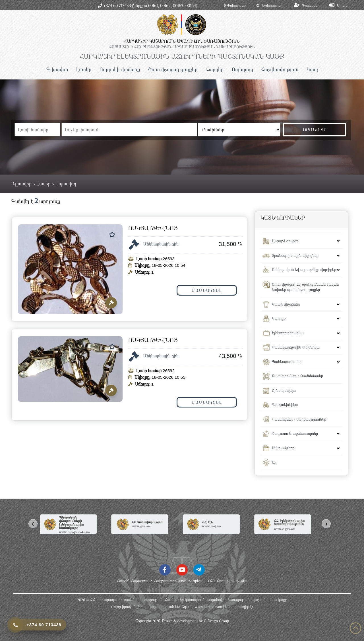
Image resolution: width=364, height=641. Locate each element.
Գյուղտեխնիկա (285, 405)
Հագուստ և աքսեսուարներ (295, 433)
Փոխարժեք (235, 5)
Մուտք (342, 5)
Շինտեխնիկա (284, 390)
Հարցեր (215, 69)
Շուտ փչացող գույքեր (173, 69)
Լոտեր (84, 69)
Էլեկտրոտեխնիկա (288, 333)
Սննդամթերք (283, 448)
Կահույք (279, 318)
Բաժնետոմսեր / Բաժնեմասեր (297, 376)
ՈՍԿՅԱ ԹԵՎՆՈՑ (153, 228)
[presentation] (33, 524)
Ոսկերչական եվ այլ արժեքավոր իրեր (304, 270)
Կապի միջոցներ (286, 304)
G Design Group (216, 621)
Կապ (312, 69)
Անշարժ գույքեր (285, 241)
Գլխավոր (57, 69)
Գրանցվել (310, 5)
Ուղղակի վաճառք (120, 69)
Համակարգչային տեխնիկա (296, 347)
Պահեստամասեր (287, 362)
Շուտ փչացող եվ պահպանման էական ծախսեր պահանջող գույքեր (305, 287)
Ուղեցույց (242, 69)
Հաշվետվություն (280, 69)
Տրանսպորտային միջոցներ (295, 255)
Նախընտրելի (270, 5)
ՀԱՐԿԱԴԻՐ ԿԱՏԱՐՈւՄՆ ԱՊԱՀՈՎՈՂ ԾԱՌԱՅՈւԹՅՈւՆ (182, 41)
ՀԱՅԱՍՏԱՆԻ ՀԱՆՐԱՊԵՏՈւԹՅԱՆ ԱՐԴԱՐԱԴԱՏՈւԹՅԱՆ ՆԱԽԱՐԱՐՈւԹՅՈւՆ (182, 47)
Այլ (274, 462)
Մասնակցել (207, 290)
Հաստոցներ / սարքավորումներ (299, 419)
